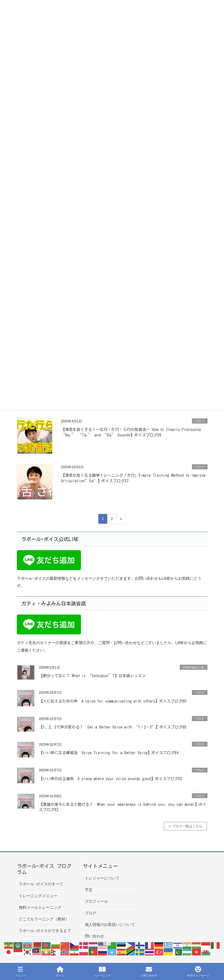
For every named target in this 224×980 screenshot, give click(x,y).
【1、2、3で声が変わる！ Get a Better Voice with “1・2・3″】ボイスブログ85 (113, 727)
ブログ (200, 421)
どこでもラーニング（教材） (44, 919)
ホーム (60, 971)
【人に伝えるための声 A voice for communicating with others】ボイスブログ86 (113, 701)
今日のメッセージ (198, 971)
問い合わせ (94, 936)
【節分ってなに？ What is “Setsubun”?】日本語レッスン (92, 676)
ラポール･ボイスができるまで (45, 931)
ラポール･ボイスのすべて (41, 884)
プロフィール (96, 901)
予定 (89, 890)
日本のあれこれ (193, 667)
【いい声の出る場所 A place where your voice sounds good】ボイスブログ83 (110, 779)
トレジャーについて (102, 878)
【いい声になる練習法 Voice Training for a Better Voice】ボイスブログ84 (109, 753)
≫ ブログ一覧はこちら (185, 826)
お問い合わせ (149, 971)
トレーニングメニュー (38, 896)
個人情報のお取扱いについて (110, 925)
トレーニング (102, 971)
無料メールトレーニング (40, 907)
